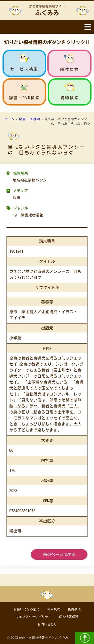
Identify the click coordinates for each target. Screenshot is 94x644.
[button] (88, 27)
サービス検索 (24, 69)
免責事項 (74, 609)
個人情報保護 (69, 617)
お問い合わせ (47, 624)
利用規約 (54, 609)
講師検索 (70, 98)
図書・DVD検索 (24, 98)
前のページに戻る (59, 554)
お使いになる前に (27, 609)
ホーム (9, 119)
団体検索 (69, 69)
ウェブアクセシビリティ (33, 617)
